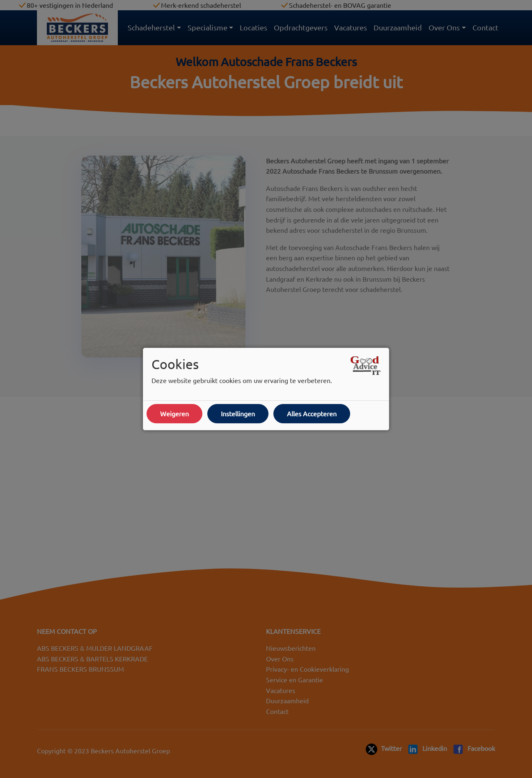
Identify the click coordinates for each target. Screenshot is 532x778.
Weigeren (174, 413)
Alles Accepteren (312, 413)
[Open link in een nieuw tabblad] (366, 366)
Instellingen (238, 413)
